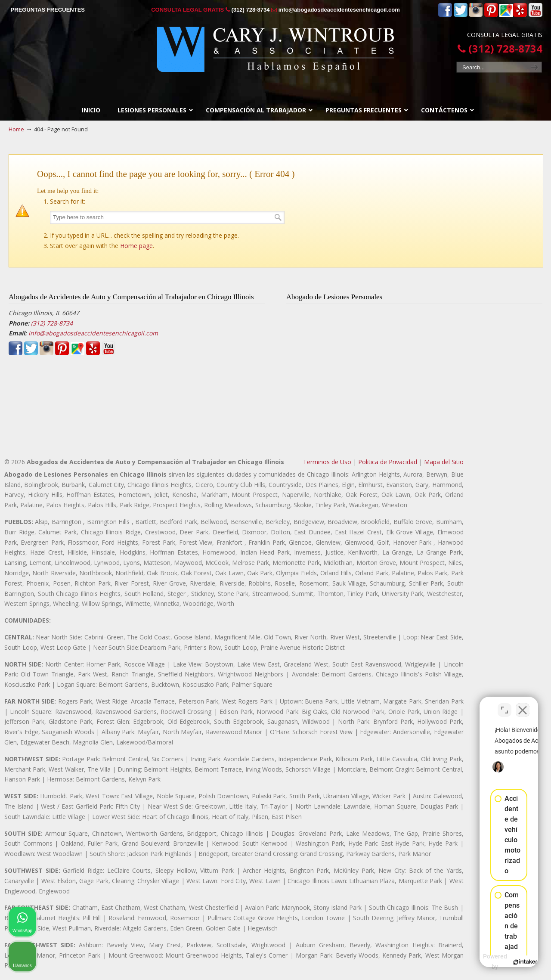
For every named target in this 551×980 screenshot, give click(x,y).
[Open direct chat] (505, 705)
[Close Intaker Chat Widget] (523, 705)
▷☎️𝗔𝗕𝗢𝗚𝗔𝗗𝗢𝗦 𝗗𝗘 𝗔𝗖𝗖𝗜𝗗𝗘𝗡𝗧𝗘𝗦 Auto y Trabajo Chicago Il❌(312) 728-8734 (275, 49)
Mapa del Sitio (444, 462)
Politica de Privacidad (388, 462)
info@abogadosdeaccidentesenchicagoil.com (339, 10)
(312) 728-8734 (250, 10)
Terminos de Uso (327, 462)
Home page (136, 246)
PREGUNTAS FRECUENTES (48, 10)
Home (16, 129)
